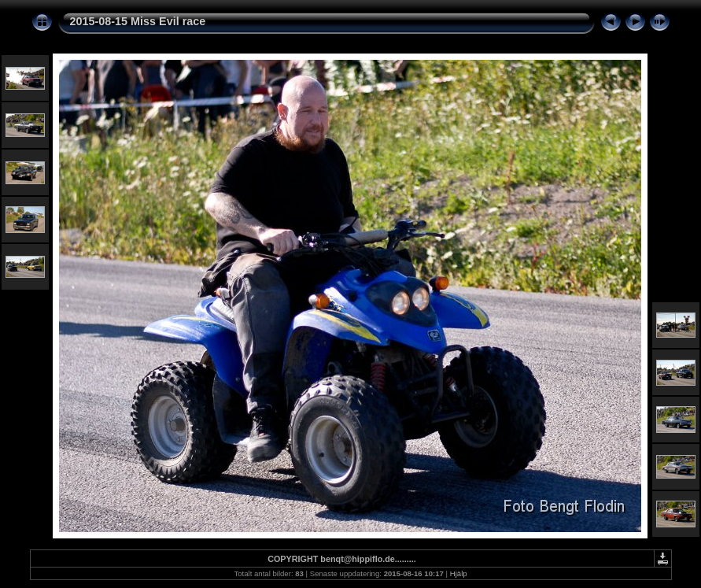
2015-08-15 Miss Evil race (138, 21)
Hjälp (459, 573)
